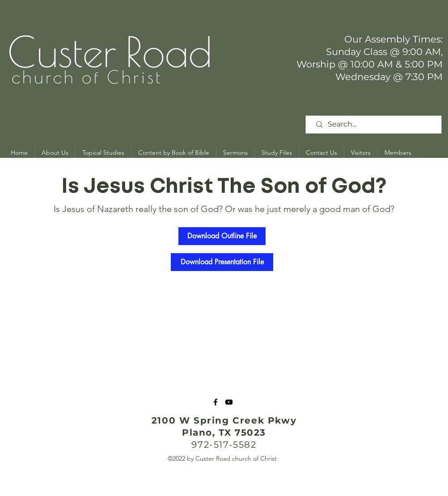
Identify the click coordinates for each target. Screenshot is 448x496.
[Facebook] (216, 402)
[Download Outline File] (222, 236)
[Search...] (375, 125)
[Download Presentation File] (222, 262)
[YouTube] (229, 402)
